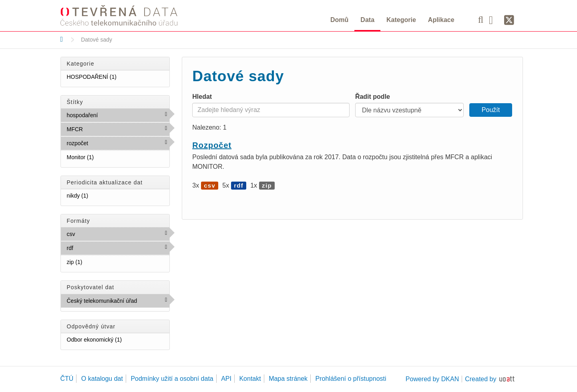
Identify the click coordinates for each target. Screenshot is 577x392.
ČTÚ (67, 379)
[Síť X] (509, 20)
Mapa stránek (288, 379)
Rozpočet (212, 145)
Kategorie (401, 20)
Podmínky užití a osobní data (172, 379)
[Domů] (62, 39)
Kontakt (250, 379)
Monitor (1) (104, 157)
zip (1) (92, 262)
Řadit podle (373, 97)
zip (267, 185)
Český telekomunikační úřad (118, 302)
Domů (339, 20)
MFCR (100, 129)
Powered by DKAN (432, 379)
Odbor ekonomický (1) (118, 341)
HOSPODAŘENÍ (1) (118, 78)
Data (367, 20)
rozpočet (106, 143)
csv (92, 234)
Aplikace (441, 20)
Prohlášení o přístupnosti (351, 379)
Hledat (202, 97)
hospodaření (115, 115)
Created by (480, 379)
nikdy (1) (98, 195)
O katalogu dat (102, 379)
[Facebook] (494, 20)
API (226, 379)
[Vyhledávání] (481, 20)
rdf (91, 248)
